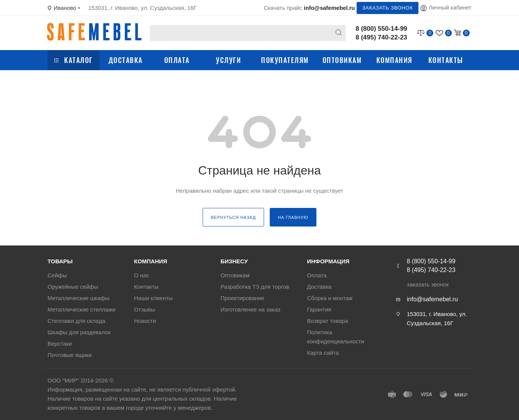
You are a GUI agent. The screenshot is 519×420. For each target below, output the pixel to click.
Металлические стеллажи (81, 309)
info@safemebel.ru (329, 8)
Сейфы (57, 275)
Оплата (177, 60)
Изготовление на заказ (250, 309)
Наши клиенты (153, 298)
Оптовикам (342, 60)
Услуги (228, 60)
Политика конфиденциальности (336, 337)
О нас (142, 275)
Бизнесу (234, 261)
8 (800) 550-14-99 (381, 29)
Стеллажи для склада (76, 321)
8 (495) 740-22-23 (381, 37)
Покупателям (285, 60)
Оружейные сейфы (73, 287)
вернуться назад (233, 217)
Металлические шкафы (78, 298)
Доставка (126, 60)
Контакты (446, 60)
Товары (60, 261)
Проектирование (242, 298)
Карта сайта (323, 353)
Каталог (74, 60)
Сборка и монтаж (330, 298)
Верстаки (60, 344)
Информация (328, 261)
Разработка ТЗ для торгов (255, 287)
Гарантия (319, 309)
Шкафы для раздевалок (79, 332)
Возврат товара (327, 321)
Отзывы (144, 309)
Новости (145, 321)
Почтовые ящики (70, 355)
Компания (394, 60)
